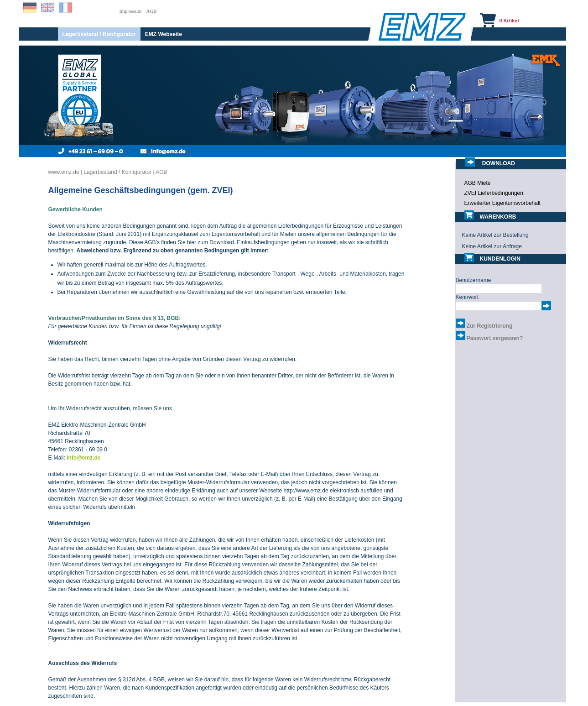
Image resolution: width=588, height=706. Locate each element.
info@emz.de (83, 458)
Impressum (131, 11)
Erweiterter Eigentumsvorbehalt (502, 203)
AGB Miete (478, 183)
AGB (151, 11)
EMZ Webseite (164, 34)
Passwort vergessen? (495, 338)
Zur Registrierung (490, 326)
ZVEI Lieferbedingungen (494, 193)
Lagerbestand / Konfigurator (99, 34)
